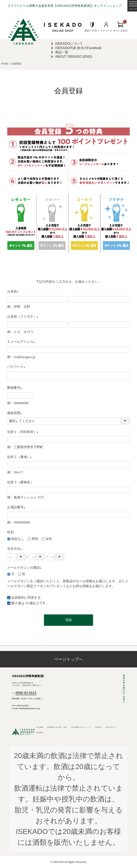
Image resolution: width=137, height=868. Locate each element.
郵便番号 (15, 388)
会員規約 (18, 598)
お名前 (14, 292)
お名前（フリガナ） (24, 317)
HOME (5, 64)
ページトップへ (68, 659)
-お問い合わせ (111, 727)
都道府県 (15, 413)
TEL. (24, 693)
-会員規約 (98, 727)
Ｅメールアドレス (22, 342)
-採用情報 (40, 732)
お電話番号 (17, 508)
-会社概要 (40, 727)
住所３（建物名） (20, 482)
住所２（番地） (20, 457)
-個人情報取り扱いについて (81, 727)
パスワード (17, 367)
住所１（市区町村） (24, 432)
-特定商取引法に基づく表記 (57, 727)
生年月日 (15, 549)
